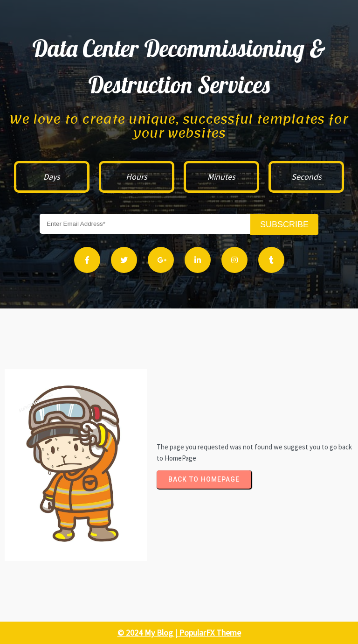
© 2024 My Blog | (148, 633)
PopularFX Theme (210, 633)
